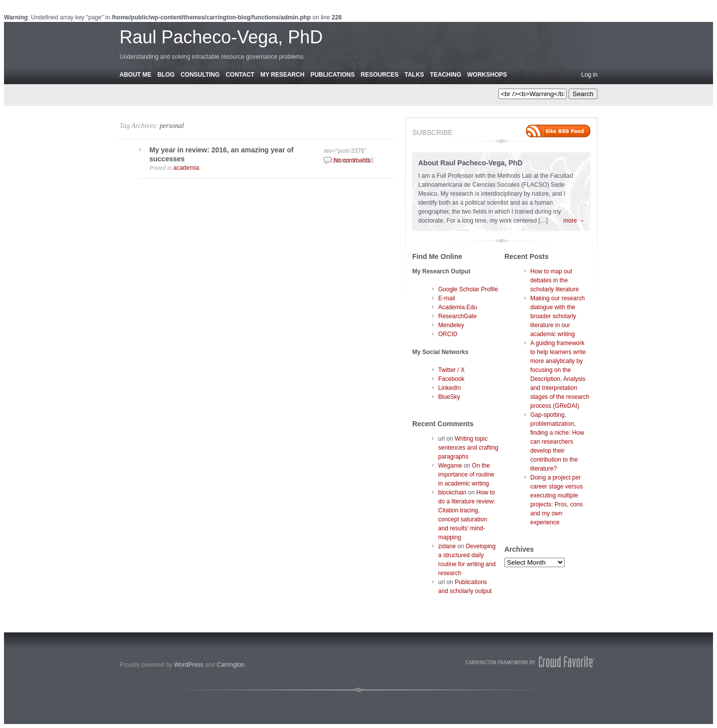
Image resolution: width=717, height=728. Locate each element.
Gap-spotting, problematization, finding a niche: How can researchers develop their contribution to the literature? (557, 442)
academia (186, 168)
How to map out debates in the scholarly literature (554, 280)
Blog (166, 75)
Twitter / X (451, 370)
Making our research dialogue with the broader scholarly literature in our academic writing (557, 316)
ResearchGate (457, 316)
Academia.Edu (458, 307)
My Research (282, 75)
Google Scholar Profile (468, 289)
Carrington (231, 665)
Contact (240, 75)
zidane (447, 546)
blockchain (452, 492)
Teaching (446, 75)
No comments (352, 160)
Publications (332, 75)
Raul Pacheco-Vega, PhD (221, 37)
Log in (589, 75)
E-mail (447, 298)
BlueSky (449, 397)
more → (574, 221)
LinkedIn (449, 388)
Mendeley (451, 325)
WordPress (188, 665)
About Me (135, 75)
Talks (415, 75)
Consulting (200, 75)
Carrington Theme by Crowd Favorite (530, 662)
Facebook (451, 379)
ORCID (448, 334)
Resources (379, 75)
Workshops (487, 75)
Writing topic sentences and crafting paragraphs (468, 448)
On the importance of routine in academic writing (466, 475)
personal (172, 126)
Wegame (450, 466)
